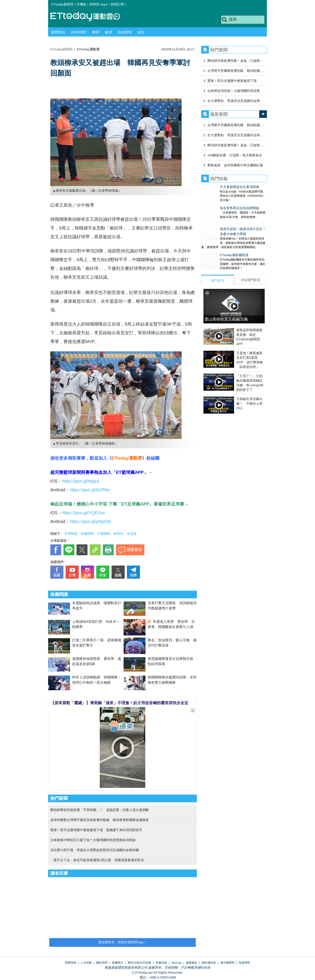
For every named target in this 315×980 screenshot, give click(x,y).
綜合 (141, 32)
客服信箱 (161, 963)
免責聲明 (244, 963)
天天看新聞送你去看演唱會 (221, 187)
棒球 (96, 32)
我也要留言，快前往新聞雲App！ (122, 942)
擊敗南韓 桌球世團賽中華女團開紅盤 (235, 165)
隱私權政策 (209, 963)
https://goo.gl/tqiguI (80, 481)
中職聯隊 (104, 534)
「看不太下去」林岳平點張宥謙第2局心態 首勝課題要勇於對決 (97, 860)
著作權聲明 (227, 963)
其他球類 (125, 32)
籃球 (108, 32)
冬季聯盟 (71, 534)
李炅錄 (132, 534)
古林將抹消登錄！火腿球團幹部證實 (234, 91)
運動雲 (89, 17)
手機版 (81, 4)
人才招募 (86, 963)
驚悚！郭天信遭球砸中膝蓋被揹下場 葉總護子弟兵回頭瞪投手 (96, 830)
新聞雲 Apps (99, 4)
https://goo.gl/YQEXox (83, 513)
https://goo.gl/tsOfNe (90, 490)
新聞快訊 (58, 32)
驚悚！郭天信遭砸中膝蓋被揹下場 (232, 81)
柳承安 (118, 534)
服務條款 (192, 963)
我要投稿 (71, 963)
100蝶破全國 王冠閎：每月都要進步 (235, 155)
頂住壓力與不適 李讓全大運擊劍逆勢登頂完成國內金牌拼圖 (95, 850)
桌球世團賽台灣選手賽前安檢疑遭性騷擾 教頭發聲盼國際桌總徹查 (100, 820)
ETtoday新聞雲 (62, 4)
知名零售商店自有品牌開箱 (221, 204)
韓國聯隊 (87, 534)
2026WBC (79, 32)
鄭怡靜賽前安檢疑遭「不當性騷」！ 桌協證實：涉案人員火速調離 (100, 810)
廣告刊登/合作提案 (140, 963)
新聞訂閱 (117, 4)
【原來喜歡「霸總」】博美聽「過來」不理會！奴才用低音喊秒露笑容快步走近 (119, 703)
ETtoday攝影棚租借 (216, 246)
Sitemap (177, 963)
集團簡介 (118, 963)
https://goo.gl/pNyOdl (90, 521)
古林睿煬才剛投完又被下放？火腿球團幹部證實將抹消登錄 (93, 840)
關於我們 (102, 963)
